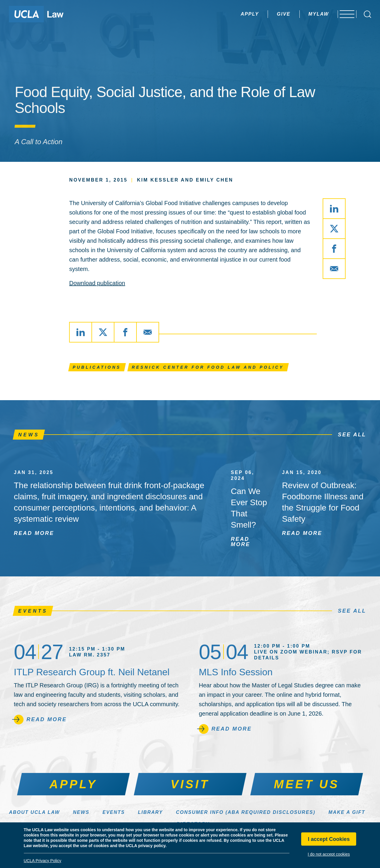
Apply (236, 14)
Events (114, 812)
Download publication (97, 283)
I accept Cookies (329, 839)
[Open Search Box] (367, 14)
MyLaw (304, 14)
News (81, 812)
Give (269, 14)
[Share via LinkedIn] (334, 209)
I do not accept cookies (329, 854)
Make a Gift (347, 812)
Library (150, 812)
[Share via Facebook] (334, 249)
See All (352, 435)
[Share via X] (334, 229)
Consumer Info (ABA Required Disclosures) (246, 812)
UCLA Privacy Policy (43, 861)
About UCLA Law (34, 812)
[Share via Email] (334, 269)
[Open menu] (345, 14)
